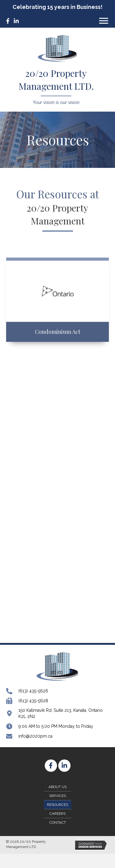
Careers (57, 814)
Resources (57, 805)
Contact (58, 822)
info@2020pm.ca (35, 736)
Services (57, 796)
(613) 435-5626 (33, 691)
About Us (57, 787)
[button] (104, 21)
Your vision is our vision (56, 102)
